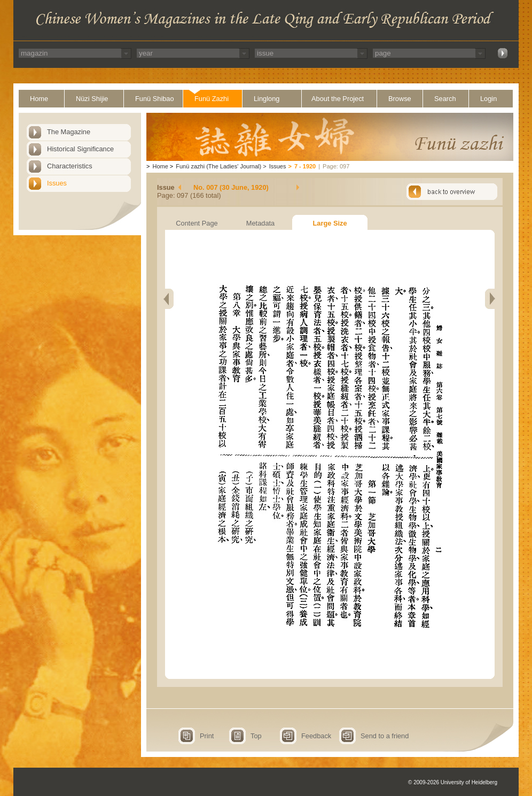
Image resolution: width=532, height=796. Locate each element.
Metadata (260, 223)
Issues (57, 183)
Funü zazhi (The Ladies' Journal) (218, 166)
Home (39, 99)
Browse (400, 99)
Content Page (197, 223)
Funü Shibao (155, 99)
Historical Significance (80, 149)
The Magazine (69, 132)
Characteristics (70, 166)
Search (445, 99)
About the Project (338, 99)
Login (488, 99)
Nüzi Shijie (92, 99)
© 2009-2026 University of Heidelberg (453, 782)
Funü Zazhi (212, 99)
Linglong (267, 99)
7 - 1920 (305, 166)
